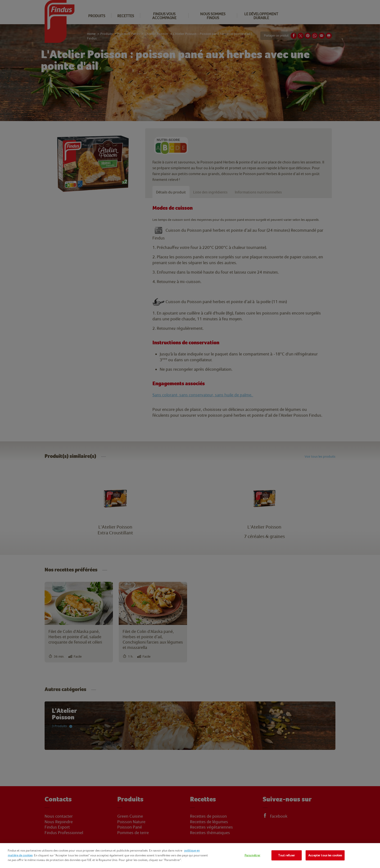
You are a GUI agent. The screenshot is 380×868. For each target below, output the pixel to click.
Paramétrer (252, 855)
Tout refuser (287, 855)
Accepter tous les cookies (325, 855)
